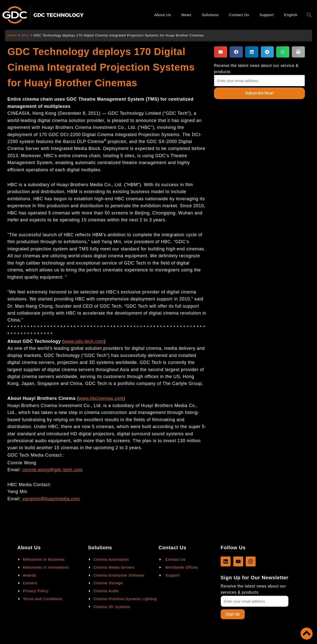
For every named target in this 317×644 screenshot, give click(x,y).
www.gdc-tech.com (84, 341)
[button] (221, 52)
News (186, 15)
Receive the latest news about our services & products (253, 589)
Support (267, 15)
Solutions (210, 15)
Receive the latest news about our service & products (256, 69)
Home (12, 35)
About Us (163, 15)
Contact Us (239, 15)
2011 (26, 35)
